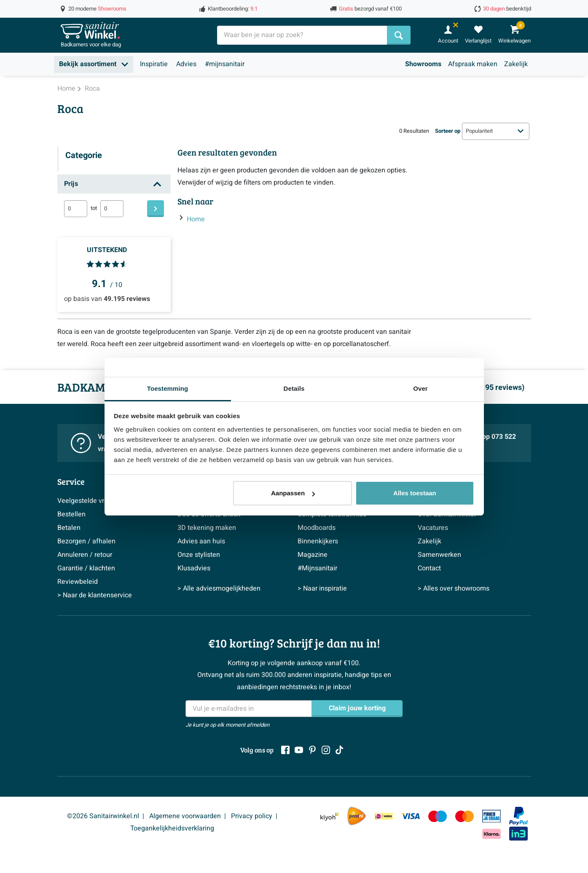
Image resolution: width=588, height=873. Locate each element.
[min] (76, 209)
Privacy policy (252, 816)
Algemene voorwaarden (185, 816)
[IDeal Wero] (384, 816)
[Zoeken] (399, 35)
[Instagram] (326, 750)
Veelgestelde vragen (88, 501)
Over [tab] (420, 388)
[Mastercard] (464, 816)
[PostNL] (357, 816)
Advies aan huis (201, 541)
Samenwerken (439, 555)
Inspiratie (154, 64)
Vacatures (433, 528)
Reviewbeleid (78, 582)
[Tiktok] (339, 750)
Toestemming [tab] (168, 388)
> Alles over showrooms (454, 588)
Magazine (313, 555)
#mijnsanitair (225, 64)
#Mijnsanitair (317, 568)
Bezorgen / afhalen (86, 541)
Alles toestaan (415, 493)
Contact (429, 568)
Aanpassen (293, 493)
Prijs (71, 184)
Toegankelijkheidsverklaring (172, 828)
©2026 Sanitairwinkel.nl (103, 816)
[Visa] (411, 816)
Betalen (69, 528)
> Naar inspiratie (322, 588)
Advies (186, 64)
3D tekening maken (207, 528)
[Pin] (491, 816)
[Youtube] (299, 750)
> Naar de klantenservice (95, 595)
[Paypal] (518, 816)
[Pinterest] (312, 750)
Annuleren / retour (85, 555)
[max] (112, 209)
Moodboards (317, 528)
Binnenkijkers (318, 541)
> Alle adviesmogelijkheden (219, 588)
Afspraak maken (473, 64)
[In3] (518, 834)
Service (71, 481)
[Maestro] (438, 816)
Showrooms (423, 64)
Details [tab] (294, 388)
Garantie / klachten (86, 568)
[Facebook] (285, 750)
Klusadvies (194, 568)
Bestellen (71, 514)
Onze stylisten (199, 555)
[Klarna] (491, 834)
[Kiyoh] (330, 816)
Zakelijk (516, 64)
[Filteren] (156, 209)
